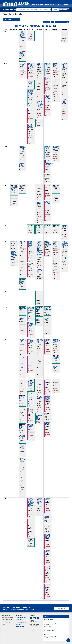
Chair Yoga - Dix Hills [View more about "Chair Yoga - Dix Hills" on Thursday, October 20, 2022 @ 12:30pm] (48, 185)
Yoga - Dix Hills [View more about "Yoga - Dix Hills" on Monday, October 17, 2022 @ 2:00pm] (22, 242)
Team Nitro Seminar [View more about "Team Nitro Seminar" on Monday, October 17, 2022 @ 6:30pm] (22, 437)
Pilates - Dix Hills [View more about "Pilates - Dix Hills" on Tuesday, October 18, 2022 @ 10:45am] (31, 109)
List (52, 22)
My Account (63, 10)
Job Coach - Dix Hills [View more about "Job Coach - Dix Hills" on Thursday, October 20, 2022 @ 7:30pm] (48, 551)
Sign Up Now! (61, 608)
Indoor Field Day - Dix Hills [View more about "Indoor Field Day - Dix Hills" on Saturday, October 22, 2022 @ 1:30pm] (65, 226)
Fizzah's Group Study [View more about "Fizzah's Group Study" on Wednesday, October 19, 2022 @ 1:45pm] (39, 227)
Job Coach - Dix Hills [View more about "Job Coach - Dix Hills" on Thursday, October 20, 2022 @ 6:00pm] (48, 381)
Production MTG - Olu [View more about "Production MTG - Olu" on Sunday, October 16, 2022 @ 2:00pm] (14, 243)
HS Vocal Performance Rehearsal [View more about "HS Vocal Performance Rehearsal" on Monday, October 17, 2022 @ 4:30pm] (23, 328)
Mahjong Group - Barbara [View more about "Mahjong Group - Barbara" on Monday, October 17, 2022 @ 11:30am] (21, 164)
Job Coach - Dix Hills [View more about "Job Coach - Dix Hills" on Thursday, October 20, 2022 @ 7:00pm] (48, 499)
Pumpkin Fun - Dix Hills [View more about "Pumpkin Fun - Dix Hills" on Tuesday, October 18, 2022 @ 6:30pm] (30, 394)
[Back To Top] (68, 640)
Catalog (7, 10)
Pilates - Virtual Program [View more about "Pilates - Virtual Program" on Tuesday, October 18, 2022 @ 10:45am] (31, 125)
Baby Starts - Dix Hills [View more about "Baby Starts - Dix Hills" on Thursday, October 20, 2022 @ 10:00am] (48, 64)
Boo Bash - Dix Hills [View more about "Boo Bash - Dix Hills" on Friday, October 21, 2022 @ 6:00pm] (56, 381)
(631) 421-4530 (48, 619)
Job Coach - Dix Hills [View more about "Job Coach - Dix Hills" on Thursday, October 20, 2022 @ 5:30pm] (48, 340)
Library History (20, 626)
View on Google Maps (50, 630)
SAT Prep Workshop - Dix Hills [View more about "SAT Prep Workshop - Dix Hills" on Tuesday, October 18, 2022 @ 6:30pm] (31, 426)
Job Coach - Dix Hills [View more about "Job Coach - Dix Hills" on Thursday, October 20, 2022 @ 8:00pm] (48, 585)
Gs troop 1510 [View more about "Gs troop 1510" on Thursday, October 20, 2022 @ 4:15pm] (47, 319)
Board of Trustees (21, 623)
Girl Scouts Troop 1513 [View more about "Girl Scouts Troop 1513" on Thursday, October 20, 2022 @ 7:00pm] (47, 526)
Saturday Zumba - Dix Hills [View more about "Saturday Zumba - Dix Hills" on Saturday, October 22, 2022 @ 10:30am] (65, 83)
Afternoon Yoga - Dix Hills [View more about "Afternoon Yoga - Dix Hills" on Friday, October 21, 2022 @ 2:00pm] (56, 243)
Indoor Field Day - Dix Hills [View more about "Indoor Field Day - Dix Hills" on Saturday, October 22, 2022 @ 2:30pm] (65, 259)
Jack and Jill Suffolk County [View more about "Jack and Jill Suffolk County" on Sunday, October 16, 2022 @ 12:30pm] (14, 199)
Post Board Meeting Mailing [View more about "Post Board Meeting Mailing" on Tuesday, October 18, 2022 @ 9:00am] (30, 34)
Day (67, 22)
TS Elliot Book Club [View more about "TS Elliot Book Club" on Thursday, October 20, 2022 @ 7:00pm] (47, 517)
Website (13, 10)
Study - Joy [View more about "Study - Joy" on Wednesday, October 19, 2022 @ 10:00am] (39, 121)
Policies (18, 624)
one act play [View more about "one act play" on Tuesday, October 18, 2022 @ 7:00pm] (31, 541)
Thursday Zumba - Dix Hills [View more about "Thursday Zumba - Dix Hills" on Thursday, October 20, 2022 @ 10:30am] (48, 79)
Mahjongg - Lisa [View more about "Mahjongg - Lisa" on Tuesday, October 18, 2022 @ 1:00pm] (31, 227)
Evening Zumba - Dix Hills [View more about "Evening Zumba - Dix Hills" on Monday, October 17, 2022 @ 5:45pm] (23, 341)
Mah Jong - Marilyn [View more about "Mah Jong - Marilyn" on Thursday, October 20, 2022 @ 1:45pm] (47, 227)
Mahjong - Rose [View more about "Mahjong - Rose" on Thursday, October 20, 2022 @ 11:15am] (47, 176)
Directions (19, 619)
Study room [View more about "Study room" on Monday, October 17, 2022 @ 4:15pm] (22, 318)
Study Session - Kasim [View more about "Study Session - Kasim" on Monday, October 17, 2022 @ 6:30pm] (22, 427)
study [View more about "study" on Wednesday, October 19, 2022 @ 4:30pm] (37, 319)
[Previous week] (16, 26)
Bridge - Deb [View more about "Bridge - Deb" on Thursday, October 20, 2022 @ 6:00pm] (48, 415)
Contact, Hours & (21, 618)
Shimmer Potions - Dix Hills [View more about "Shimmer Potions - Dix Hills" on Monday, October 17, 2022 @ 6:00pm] (22, 381)
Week (62, 22)
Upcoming (47, 22)
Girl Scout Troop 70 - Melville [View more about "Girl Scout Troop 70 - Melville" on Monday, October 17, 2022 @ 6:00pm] (22, 398)
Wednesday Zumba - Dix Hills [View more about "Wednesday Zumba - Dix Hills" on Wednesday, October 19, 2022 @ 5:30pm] (40, 341)
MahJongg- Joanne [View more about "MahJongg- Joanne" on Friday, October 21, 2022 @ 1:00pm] (56, 227)
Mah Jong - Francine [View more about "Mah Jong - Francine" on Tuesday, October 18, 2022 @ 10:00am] (30, 83)
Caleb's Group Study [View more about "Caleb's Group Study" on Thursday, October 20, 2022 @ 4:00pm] (48, 309)
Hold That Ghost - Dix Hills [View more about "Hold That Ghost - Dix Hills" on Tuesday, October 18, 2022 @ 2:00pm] (31, 265)
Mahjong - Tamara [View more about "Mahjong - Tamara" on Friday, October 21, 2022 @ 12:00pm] (55, 187)
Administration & (21, 621)
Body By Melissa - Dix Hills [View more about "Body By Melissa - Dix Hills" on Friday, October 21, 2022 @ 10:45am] (56, 65)
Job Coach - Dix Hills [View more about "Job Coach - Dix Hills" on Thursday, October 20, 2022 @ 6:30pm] (48, 423)
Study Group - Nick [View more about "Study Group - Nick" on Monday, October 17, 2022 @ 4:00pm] (22, 309)
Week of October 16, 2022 (35, 26)
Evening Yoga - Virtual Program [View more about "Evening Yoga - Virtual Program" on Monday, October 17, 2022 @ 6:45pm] (22, 477)
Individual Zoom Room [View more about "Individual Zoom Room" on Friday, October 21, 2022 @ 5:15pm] (56, 357)
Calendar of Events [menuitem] (38, 5)
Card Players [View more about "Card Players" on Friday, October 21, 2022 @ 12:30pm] (55, 197)
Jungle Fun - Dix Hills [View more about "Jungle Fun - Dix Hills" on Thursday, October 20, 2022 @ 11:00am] (48, 147)
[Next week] (54, 26)
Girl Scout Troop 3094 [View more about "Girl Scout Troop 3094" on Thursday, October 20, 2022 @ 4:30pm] (48, 329)
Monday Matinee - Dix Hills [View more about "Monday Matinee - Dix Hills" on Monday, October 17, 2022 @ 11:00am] (22, 147)
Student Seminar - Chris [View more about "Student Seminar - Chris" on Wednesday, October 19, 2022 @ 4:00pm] (38, 310)
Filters (9, 20)
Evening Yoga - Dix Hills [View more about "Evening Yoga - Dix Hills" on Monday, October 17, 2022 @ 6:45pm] (22, 459)
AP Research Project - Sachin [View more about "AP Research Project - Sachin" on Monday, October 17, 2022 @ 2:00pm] (22, 282)
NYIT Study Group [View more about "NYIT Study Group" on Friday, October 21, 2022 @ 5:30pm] (56, 367)
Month (57, 22)
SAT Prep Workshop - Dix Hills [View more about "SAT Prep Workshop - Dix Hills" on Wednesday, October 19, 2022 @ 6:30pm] (39, 397)
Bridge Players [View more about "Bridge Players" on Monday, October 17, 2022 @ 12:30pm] (21, 187)
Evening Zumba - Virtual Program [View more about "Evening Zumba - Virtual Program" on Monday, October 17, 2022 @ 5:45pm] (22, 359)
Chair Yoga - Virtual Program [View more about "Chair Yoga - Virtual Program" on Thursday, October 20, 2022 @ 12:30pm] (48, 202)
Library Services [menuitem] (50, 5)
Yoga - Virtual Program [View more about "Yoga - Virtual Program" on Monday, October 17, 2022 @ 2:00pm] (22, 259)
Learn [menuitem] (59, 5)
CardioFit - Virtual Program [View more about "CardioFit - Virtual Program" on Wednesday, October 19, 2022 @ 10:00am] (39, 81)
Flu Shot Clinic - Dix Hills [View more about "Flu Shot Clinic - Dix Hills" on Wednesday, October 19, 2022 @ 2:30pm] (39, 271)
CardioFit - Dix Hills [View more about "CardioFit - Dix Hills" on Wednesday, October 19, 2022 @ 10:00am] (39, 64)
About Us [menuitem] (65, 5)
